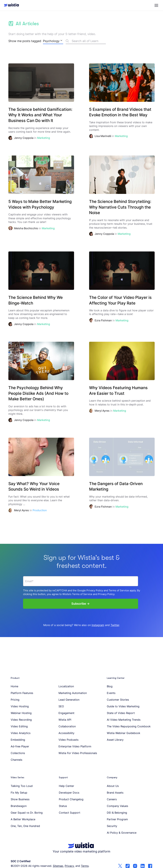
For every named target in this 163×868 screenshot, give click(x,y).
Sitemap (58, 866)
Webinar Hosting (21, 713)
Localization (66, 686)
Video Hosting (20, 706)
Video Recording (21, 720)
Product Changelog (71, 799)
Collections (18, 753)
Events (111, 693)
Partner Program (117, 819)
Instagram (98, 625)
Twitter (115, 625)
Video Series (17, 777)
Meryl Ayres (102, 411)
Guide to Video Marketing (123, 706)
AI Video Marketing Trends (124, 720)
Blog (110, 686)
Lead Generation (69, 700)
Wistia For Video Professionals (78, 753)
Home (14, 686)
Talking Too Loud (22, 786)
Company (112, 777)
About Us (113, 786)
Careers (112, 799)
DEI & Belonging (117, 813)
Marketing (44, 138)
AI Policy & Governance (122, 833)
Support (63, 777)
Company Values (117, 806)
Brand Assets (115, 793)
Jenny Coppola (24, 138)
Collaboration (67, 726)
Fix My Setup (19, 793)
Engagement (66, 713)
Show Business (20, 799)
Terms (85, 866)
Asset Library (115, 740)
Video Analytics (21, 733)
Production (40, 510)
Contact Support (70, 813)
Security (112, 826)
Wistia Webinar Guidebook (124, 733)
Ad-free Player (20, 746)
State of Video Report (121, 713)
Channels (16, 760)
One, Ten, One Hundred (25, 826)
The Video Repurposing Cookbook (129, 726)
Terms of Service (119, 590)
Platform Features (22, 693)
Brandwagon (19, 806)
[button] (156, 5)
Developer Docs (69, 793)
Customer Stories (118, 700)
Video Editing (19, 726)
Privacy (69, 866)
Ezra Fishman (103, 320)
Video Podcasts (68, 740)
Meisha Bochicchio (26, 228)
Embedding (18, 740)
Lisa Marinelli (103, 136)
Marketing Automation (73, 693)
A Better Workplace (23, 819)
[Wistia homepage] (10, 5)
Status (63, 806)
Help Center (66, 786)
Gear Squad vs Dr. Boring (27, 813)
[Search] (86, 41)
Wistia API (65, 720)
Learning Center (116, 678)
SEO (61, 706)
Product (15, 678)
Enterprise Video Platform (75, 746)
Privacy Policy (95, 590)
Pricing (15, 700)
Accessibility (66, 733)
